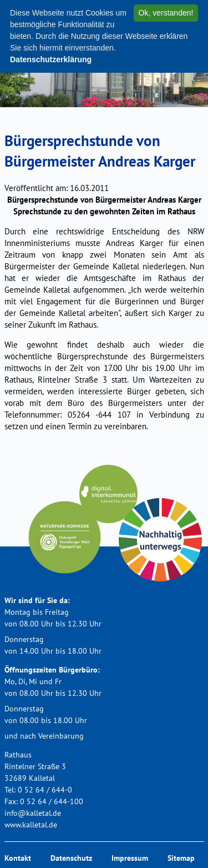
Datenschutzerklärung (51, 59)
